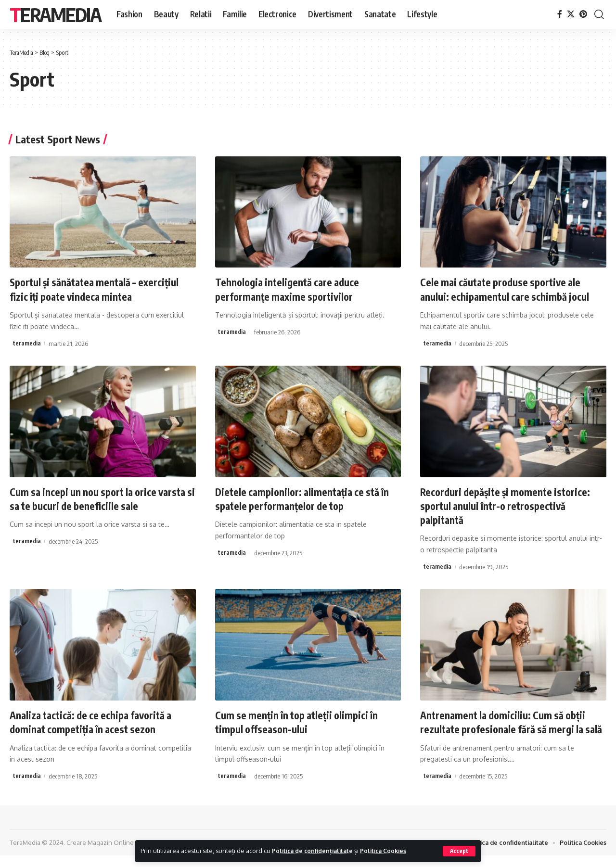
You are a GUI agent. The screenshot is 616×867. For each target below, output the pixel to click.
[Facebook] (560, 14)
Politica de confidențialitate (314, 851)
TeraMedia (55, 14)
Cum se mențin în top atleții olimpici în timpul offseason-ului (301, 720)
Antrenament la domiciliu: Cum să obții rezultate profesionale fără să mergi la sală (507, 727)
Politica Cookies (389, 851)
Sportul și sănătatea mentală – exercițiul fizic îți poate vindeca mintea (100, 289)
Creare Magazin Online (100, 854)
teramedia (27, 343)
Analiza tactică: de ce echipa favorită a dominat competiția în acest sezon (97, 720)
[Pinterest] (583, 14)
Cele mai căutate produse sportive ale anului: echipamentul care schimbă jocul (508, 289)
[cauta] (599, 14)
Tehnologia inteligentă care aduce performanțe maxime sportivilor (291, 289)
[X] (571, 14)
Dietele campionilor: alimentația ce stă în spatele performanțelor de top (307, 498)
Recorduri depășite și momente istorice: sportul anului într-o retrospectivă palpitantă (510, 504)
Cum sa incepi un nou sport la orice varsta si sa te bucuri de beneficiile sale (98, 498)
